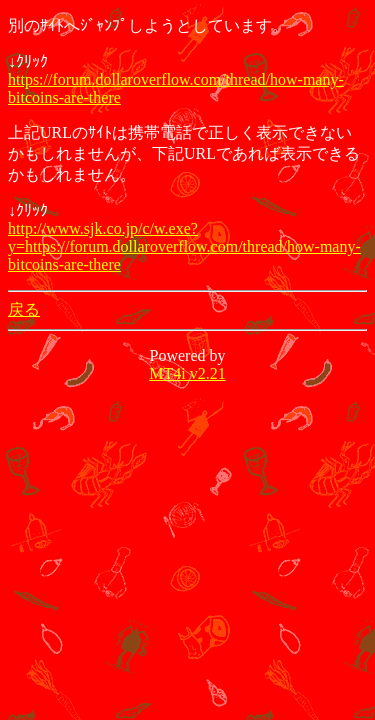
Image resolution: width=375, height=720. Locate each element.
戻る (24, 309)
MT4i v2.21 (187, 373)
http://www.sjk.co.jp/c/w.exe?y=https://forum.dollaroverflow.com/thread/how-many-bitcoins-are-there (184, 246)
